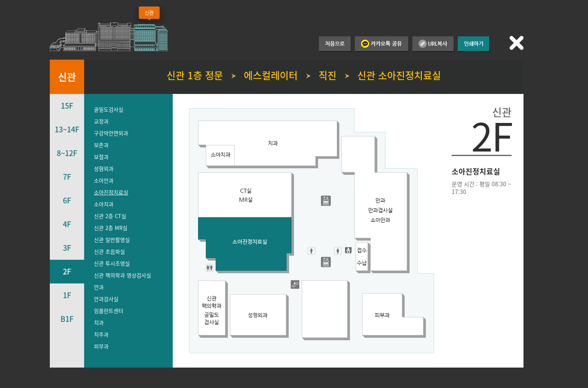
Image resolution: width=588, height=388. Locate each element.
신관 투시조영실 (112, 263)
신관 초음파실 (109, 251)
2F (67, 271)
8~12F (67, 153)
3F (67, 248)
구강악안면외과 (111, 133)
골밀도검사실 (109, 109)
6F (67, 200)
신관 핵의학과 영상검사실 (122, 275)
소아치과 (104, 204)
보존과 (101, 145)
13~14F (67, 129)
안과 (99, 287)
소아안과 (104, 180)
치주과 (101, 334)
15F (67, 106)
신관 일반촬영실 (112, 240)
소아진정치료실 (111, 192)
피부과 (101, 346)
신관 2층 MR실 (111, 228)
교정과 (101, 121)
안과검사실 (106, 299)
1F (67, 295)
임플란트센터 (109, 311)
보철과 (101, 157)
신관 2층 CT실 (110, 216)
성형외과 (104, 168)
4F (67, 224)
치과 (99, 322)
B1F (67, 319)
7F (67, 177)
